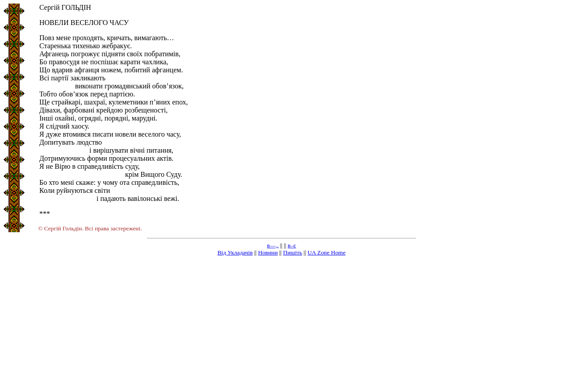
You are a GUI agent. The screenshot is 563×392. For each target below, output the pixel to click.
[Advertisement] (281, 326)
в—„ (273, 245)
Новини (268, 252)
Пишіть (293, 252)
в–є (292, 245)
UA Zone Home (326, 252)
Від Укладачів (235, 252)
